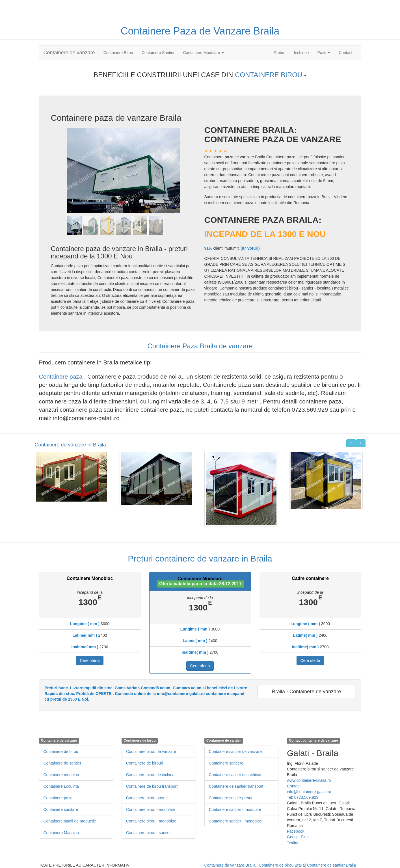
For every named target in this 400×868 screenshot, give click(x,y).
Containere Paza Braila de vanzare (200, 346)
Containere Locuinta (61, 786)
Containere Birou (118, 53)
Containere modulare (62, 775)
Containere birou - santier (148, 833)
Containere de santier (62, 763)
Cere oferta (90, 660)
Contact (345, 53)
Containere (147, 31)
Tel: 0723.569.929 (303, 797)
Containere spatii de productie (70, 821)
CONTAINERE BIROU (270, 75)
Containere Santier (158, 53)
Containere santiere (226, 763)
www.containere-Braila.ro (309, 780)
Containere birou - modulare (151, 809)
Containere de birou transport (152, 786)
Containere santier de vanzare (235, 752)
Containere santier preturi (231, 798)
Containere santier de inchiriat (235, 775)
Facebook (296, 831)
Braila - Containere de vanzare (306, 692)
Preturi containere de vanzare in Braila (200, 559)
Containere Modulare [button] (203, 53)
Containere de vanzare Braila (230, 865)
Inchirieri (301, 53)
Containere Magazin (61, 833)
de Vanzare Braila (239, 31)
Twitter (293, 843)
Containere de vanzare (69, 53)
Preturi (282, 52)
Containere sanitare (61, 809)
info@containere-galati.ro (309, 792)
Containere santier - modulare (235, 809)
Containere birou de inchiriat (151, 775)
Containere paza (62, 376)
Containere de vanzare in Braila (70, 445)
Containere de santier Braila (331, 865)
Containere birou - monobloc (151, 821)
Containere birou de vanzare (151, 752)
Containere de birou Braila (282, 865)
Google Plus (298, 837)
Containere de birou (61, 752)
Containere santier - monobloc (235, 821)
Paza (186, 31)
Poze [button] (324, 53)
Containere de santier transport (236, 786)
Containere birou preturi (147, 798)
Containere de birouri (145, 763)
